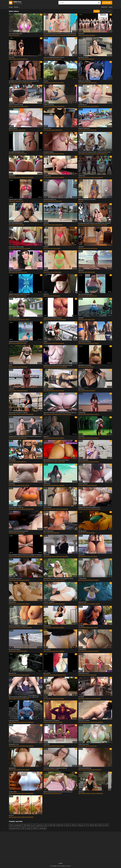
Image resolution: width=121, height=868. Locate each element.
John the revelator (83, 460)
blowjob (14, 83)
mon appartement (49, 389)
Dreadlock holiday (49, 152)
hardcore (49, 106)
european (27, 248)
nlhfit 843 (81, 318)
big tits (54, 83)
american (17, 35)
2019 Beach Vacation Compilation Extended (55, 768)
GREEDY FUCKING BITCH (15, 270)
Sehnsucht (47, 555)
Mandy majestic (13, 128)
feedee (92, 225)
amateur (87, 35)
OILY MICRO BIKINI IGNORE (16, 223)
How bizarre (47, 484)
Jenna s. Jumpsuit (83, 484)
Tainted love (82, 176)
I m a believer (47, 649)
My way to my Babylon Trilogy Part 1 (18, 626)
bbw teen (60, 825)
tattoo (35, 828)
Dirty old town (13, 673)
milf (95, 130)
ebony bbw (47, 319)
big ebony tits (38, 556)
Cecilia (45, 342)
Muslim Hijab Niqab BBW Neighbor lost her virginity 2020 (24, 697)
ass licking (26, 698)
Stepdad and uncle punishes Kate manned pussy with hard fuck (26, 436)
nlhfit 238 (46, 223)
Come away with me (14, 318)
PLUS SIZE (12, 57)
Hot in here (81, 436)
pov (96, 746)
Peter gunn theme (14, 721)
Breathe (46, 81)
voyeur (26, 106)
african (74, 825)
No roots (11, 815)
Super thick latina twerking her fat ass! (54, 57)
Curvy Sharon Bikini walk (15, 34)
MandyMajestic (83, 531)
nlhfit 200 (81, 247)
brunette (22, 533)
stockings (43, 828)
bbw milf (60, 675)
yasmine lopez (19, 201)
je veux (46, 697)
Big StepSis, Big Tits (84, 57)
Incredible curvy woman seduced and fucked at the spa (24, 81)
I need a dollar (13, 792)
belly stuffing (18, 154)
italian (95, 675)
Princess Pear (47, 128)
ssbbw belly (52, 35)
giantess (60, 414)
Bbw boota (81, 389)
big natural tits (25, 83)
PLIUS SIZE (81, 34)
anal (22, 698)
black (55, 462)
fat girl (57, 35)
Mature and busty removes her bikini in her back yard (58, 792)
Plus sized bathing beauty (85, 294)
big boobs (59, 59)
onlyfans (63, 319)
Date (102, 11)
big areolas (97, 225)
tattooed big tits (53, 675)
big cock (21, 130)
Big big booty (12, 768)
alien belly (24, 154)
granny (40, 825)
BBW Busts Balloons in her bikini (87, 199)
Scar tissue (81, 792)
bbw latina (27, 825)
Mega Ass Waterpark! (84, 128)
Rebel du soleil (82, 602)
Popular (97, 11)
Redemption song (14, 744)
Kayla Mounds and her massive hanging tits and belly (58, 365)
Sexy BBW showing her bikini (17, 152)
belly (13, 154)
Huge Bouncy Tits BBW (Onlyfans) (53, 318)
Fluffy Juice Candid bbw (85, 81)
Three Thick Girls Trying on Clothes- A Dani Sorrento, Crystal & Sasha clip (95, 152)
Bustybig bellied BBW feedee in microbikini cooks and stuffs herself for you (95, 223)
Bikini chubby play (48, 531)
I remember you (83, 105)
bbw (10, 35)
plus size (94, 296)
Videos (17, 7)
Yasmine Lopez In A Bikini (16, 199)
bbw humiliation (72, 35)
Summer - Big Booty (49, 602)
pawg (95, 83)
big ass (83, 35)
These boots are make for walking (18, 413)
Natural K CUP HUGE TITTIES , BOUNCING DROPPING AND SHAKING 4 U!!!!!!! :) (60, 413)
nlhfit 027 (46, 247)
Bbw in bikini (47, 673)
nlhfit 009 (11, 389)
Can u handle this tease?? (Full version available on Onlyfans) (25, 555)
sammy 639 (81, 555)
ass (34, 825)
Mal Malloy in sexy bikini (85, 365)
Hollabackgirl (82, 413)
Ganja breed (47, 626)
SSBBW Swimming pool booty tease (18, 342)
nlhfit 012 (46, 294)
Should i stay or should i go (16, 507)
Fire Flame (81, 626)
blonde (13, 438)
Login (110, 7)
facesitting (92, 391)
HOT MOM (81, 697)
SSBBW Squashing (49, 105)
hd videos (14, 59)
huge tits (55, 319)
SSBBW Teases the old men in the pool (19, 294)
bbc (91, 35)
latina (88, 391)
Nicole (11, 365)
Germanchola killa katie (85, 768)
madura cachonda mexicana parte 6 (19, 531)
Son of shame (47, 507)
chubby (51, 59)
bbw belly (46, 35)
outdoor (18, 651)
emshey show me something (51, 721)
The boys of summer (84, 721)
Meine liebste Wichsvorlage (16, 247)
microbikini (91, 59)
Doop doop (12, 484)
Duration (109, 11)
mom (13, 35)
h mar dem (47, 744)
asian (68, 825)
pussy (29, 828)
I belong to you (82, 649)
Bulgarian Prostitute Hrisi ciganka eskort (89, 507)
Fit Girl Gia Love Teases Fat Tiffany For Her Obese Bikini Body (60, 34)
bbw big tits (87, 225)
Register (104, 7)
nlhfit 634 (81, 270)
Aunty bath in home (84, 673)
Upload (107, 3)
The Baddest (12, 460)
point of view (23, 272)
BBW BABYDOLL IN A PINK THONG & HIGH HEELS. (56, 460)
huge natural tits (67, 414)
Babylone (46, 436)
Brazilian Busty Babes (15, 649)
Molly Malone (12, 602)
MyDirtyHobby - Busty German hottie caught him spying (58, 578)
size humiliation (64, 35)
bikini (94, 35)
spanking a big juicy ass (50, 199)
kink (47, 59)
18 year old (93, 825)
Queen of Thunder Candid (16, 105)
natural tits (54, 414)
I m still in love (47, 176)
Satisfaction (12, 176)
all (86, 825)
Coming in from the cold (15, 578)
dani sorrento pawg (102, 154)
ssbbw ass (94, 154)
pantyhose (62, 604)
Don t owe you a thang (84, 342)
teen (25, 438)
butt (23, 225)
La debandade (82, 578)
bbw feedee (104, 225)
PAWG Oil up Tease (84, 744)
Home (11, 7)
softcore (62, 83)
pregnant (18, 825)
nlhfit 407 (46, 270)
